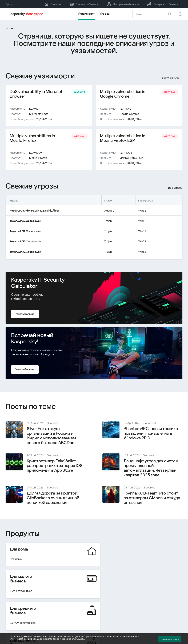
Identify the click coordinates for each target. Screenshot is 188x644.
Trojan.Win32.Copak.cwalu (26, 232)
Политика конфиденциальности (162, 629)
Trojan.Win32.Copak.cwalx (26, 252)
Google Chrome (129, 114)
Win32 (142, 211)
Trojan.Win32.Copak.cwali (25, 221)
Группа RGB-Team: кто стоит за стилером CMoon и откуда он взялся (152, 498)
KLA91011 (35, 109)
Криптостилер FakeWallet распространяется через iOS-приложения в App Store (55, 466)
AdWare (109, 211)
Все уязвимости (172, 78)
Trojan (108, 221)
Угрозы (105, 14)
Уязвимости (87, 14)
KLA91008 (126, 153)
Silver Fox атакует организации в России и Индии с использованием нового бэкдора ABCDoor (51, 436)
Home (9, 28)
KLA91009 (35, 153)
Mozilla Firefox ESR (131, 158)
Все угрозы (175, 188)
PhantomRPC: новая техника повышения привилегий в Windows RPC (151, 434)
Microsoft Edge (39, 114)
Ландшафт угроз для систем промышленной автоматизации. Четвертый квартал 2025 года (151, 468)
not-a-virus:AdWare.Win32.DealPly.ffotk (34, 211)
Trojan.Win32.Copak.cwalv (26, 242)
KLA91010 (125, 109)
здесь (81, 639)
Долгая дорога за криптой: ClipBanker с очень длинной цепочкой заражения (53, 498)
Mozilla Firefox (38, 158)
